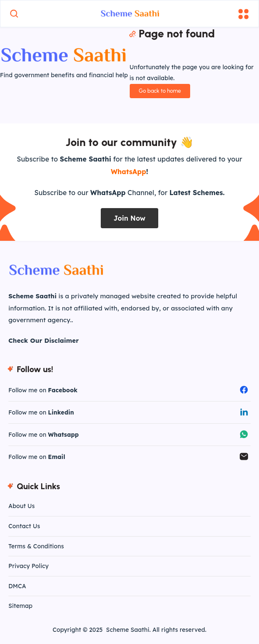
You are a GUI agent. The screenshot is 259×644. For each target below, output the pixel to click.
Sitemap (20, 606)
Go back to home (160, 91)
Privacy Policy (29, 566)
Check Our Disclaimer (44, 340)
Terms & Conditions (36, 546)
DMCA (17, 586)
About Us (22, 506)
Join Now (129, 218)
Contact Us (24, 526)
